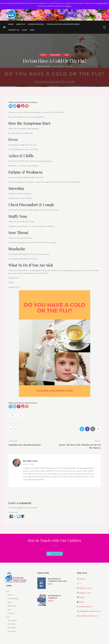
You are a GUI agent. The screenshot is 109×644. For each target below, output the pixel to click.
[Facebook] (10, 106)
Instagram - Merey (85, 588)
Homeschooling (13, 599)
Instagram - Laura (85, 593)
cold (12, 415)
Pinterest (82, 597)
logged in (20, 508)
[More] (27, 106)
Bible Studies (12, 606)
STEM (67, 55)
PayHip (81, 602)
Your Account (12, 620)
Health (43, 55)
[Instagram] (23, 106)
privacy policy (102, 3)
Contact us (11, 613)
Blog (9, 610)
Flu (21, 415)
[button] (11, 516)
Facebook (82, 579)
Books (10, 602)
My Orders (11, 624)
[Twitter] (15, 106)
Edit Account (12, 631)
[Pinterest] (19, 106)
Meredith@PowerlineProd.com (90, 611)
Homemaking (55, 55)
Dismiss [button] (68, 6)
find (7, 591)
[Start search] (105, 27)
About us (11, 595)
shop (8, 617)
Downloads (12, 628)
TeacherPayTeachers (85, 607)
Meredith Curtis (30, 461)
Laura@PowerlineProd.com (88, 616)
